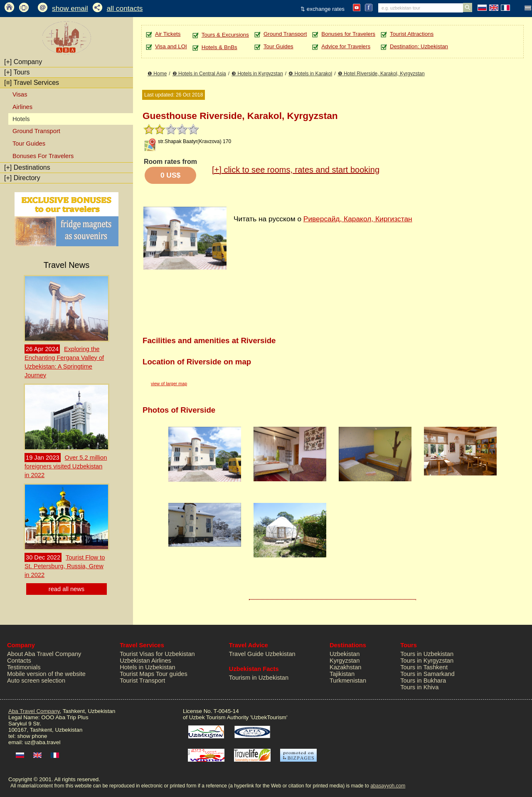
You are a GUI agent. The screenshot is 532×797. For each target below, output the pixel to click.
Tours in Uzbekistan (427, 654)
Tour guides (172, 674)
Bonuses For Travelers (43, 156)
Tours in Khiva (419, 687)
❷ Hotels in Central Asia (199, 74)
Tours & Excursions (225, 35)
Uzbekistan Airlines (145, 661)
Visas (20, 94)
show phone (32, 736)
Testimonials (24, 667)
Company (23, 62)
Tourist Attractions (412, 34)
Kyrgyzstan (345, 661)
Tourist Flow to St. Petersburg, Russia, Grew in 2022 (65, 566)
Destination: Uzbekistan (419, 46)
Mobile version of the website (46, 674)
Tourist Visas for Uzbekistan (157, 654)
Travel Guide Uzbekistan (262, 654)
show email (70, 8)
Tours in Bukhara (423, 681)
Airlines (22, 107)
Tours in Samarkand (427, 674)
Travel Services (32, 83)
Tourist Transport (142, 681)
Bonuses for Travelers (348, 34)
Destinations (27, 167)
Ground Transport (36, 131)
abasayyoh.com (388, 786)
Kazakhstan (346, 667)
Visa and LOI (171, 46)
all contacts (125, 8)
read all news (66, 589)
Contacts (19, 661)
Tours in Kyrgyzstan (427, 661)
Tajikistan (342, 674)
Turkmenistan (348, 681)
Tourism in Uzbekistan (259, 678)
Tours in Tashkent (424, 667)
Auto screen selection (36, 681)
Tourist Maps (137, 674)
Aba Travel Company (34, 711)
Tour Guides (29, 144)
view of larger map (169, 384)
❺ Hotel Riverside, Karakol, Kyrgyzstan (381, 74)
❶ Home (157, 74)
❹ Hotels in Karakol (310, 74)
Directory (22, 178)
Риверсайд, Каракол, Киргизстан (358, 219)
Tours (17, 72)
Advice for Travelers (346, 46)
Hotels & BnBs (219, 47)
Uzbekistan (345, 654)
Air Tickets (168, 34)
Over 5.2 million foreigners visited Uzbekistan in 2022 (66, 466)
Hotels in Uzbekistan (148, 667)
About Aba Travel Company (44, 654)
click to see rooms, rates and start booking (296, 170)
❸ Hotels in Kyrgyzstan (257, 74)
